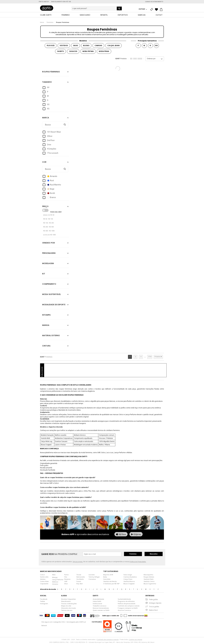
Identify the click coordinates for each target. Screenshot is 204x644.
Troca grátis (154, 607)
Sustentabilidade (124, 600)
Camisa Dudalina (130, 578)
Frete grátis (153, 600)
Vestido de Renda (110, 582)
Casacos (73, 52)
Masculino (154, 555)
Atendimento (66, 602)
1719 (150, 357)
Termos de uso (67, 611)
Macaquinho (148, 575)
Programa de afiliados (126, 602)
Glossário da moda (68, 609)
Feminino (50, 23)
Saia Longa (128, 575)
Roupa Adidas (149, 578)
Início (42, 23)
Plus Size (51, 46)
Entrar (142, 9)
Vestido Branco (129, 582)
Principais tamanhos (147, 41)
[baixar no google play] (136, 535)
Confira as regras (136, 640)
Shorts (60, 52)
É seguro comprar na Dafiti (128, 609)
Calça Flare (128, 580)
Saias (76, 46)
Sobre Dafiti (97, 602)
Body (105, 578)
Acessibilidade (98, 600)
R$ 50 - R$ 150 (48, 220)
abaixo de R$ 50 (49, 216)
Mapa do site (66, 607)
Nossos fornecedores (101, 609)
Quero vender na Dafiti (101, 611)
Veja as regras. (78, 562)
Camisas (98, 46)
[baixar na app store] (121, 535)
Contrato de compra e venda (129, 607)
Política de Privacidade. (138, 562)
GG (156, 46)
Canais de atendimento (154, 2)
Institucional (97, 604)
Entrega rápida (155, 604)
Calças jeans (113, 46)
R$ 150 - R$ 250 (48, 224)
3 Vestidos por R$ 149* (111, 584)
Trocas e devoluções (69, 604)
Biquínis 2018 (108, 575)
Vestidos (64, 46)
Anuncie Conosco (124, 611)
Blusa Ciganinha (150, 584)
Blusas (86, 46)
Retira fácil (153, 611)
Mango (55, 578)
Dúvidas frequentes (68, 600)
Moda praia (104, 52)
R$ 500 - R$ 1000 (49, 231)
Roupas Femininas (63, 23)
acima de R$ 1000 (49, 235)
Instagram (44, 604)
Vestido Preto (149, 580)
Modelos (83, 41)
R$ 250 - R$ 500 (48, 228)
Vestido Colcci (149, 582)
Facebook (44, 600)
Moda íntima (88, 52)
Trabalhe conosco (99, 607)
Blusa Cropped (129, 584)
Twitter (43, 602)
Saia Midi (107, 580)
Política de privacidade (127, 604)
